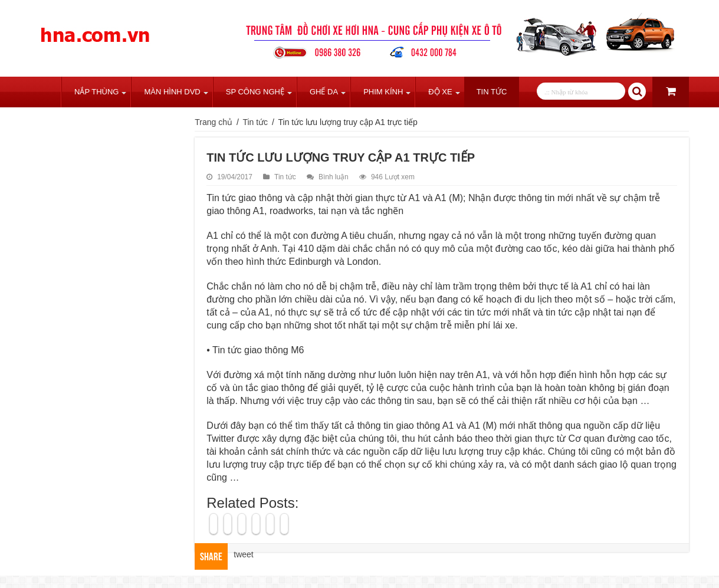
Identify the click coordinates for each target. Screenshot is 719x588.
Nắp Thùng (96, 92)
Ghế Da (324, 92)
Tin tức (492, 92)
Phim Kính (383, 92)
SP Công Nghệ (255, 92)
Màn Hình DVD (172, 92)
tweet (243, 554)
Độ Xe (440, 92)
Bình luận (334, 177)
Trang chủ (45, 92)
